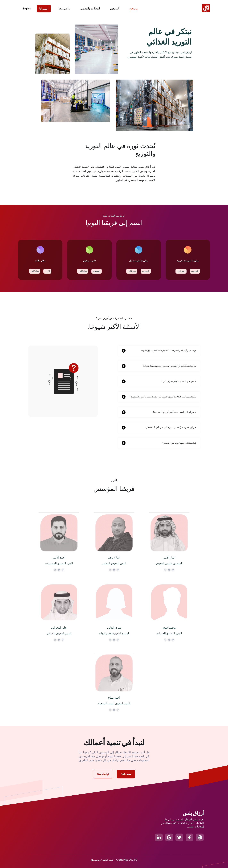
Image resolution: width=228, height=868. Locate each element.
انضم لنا (44, 9)
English (27, 9)
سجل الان (126, 774)
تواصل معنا (103, 774)
